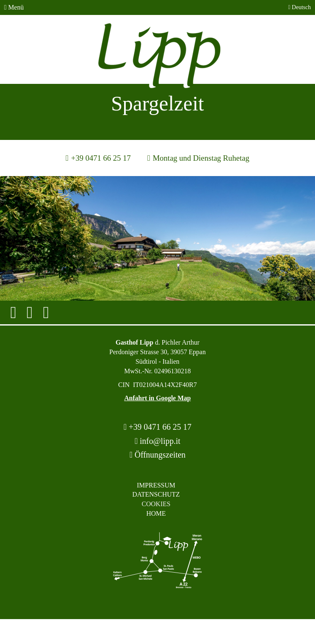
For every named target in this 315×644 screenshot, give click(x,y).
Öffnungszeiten (157, 455)
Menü (14, 7)
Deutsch (299, 7)
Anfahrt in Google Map (157, 398)
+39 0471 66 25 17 (158, 427)
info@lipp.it (157, 441)
